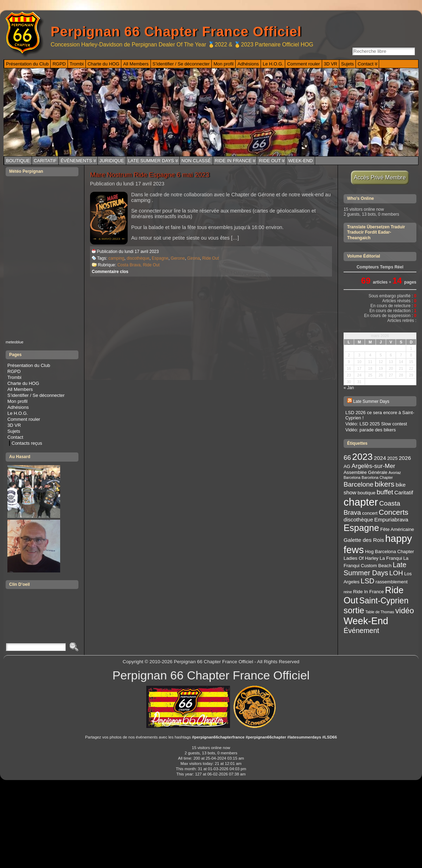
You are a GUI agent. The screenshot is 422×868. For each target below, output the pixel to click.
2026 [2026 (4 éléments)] (405, 458)
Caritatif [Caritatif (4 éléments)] (404, 492)
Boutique (18, 161)
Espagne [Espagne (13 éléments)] (361, 528)
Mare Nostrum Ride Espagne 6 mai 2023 (150, 175)
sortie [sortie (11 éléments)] (354, 610)
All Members (20, 389)
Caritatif (45, 161)
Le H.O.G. (18, 413)
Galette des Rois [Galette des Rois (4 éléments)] (364, 540)
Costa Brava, (130, 265)
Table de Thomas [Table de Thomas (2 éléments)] (380, 612)
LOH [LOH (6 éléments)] (396, 573)
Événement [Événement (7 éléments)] (361, 631)
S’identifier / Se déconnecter (36, 395)
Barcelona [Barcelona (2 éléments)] (352, 477)
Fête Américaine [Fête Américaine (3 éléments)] (397, 529)
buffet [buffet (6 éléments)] (385, 492)
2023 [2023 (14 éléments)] (362, 457)
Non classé (196, 161)
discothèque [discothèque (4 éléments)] (358, 519)
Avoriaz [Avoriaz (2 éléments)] (395, 473)
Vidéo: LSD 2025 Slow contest (376, 424)
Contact (15, 437)
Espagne (160, 258)
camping (116, 258)
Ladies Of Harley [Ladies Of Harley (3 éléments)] (361, 558)
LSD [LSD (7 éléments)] (368, 581)
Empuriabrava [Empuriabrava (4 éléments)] (391, 519)
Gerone (178, 258)
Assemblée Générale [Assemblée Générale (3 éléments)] (365, 472)
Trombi (14, 377)
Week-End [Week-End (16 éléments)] (366, 621)
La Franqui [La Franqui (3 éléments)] (391, 558)
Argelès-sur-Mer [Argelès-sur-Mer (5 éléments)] (373, 466)
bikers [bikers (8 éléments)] (384, 484)
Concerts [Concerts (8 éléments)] (394, 512)
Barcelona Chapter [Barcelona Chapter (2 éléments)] (377, 477)
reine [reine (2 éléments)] (348, 592)
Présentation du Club (29, 365)
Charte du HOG (23, 383)
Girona (193, 258)
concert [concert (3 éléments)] (370, 513)
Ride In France (233, 161)
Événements (76, 161)
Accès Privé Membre (380, 178)
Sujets (14, 431)
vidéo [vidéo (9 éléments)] (405, 611)
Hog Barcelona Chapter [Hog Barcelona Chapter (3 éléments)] (389, 552)
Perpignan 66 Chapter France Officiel (176, 31)
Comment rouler (24, 419)
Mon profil (17, 401)
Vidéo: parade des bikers (371, 430)
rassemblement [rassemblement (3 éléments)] (392, 582)
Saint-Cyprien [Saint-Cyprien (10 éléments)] (384, 601)
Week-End (300, 161)
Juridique (112, 161)
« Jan (349, 388)
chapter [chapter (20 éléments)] (361, 502)
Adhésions (18, 407)
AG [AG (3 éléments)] (347, 466)
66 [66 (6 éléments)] (347, 458)
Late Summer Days (151, 161)
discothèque (138, 258)
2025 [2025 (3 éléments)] (392, 458)
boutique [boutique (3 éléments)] (367, 493)
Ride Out (270, 161)
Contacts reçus (27, 443)
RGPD (14, 371)
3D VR (14, 425)
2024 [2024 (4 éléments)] (380, 458)
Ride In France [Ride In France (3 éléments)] (368, 592)
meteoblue (15, 342)
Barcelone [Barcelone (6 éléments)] (359, 484)
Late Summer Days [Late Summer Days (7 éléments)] (375, 569)
